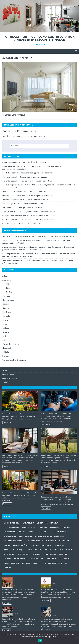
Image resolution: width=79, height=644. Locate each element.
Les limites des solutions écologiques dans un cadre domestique (27, 181)
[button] (76, 51)
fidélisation (64, 541)
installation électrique (14, 550)
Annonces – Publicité (10, 378)
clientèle (66, 527)
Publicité (6, 352)
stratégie (26, 563)
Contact (5, 382)
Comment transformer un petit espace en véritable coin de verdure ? (29, 216)
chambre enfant (29, 527)
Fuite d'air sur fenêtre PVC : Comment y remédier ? (22, 260)
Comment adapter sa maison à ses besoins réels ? (22, 224)
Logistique (6, 336)
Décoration (7, 296)
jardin (30, 550)
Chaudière (43, 527)
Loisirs (5, 340)
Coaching (6, 288)
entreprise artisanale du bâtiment (50, 536)
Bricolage (6, 284)
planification (50, 554)
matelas (48, 550)
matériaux (59, 550)
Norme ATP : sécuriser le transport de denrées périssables (25, 192)
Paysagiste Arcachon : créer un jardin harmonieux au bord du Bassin (29, 212)
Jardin (5, 324)
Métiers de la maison (11, 344)
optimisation (9, 554)
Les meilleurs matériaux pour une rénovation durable (23, 236)
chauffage (55, 527)
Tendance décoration (53, 563)
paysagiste (37, 554)
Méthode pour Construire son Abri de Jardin (19, 240)
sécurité (37, 563)
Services (6, 356)
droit (31, 532)
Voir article (7, 422)
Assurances (7, 280)
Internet (5, 320)
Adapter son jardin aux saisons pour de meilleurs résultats (25, 162)
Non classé (7, 348)
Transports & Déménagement (14, 360)
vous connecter (18, 136)
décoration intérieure (59, 532)
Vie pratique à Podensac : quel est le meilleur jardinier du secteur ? (28, 196)
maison (38, 550)
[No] (76, 638)
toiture (68, 563)
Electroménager (9, 300)
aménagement (28, 523)
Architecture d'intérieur (48, 523)
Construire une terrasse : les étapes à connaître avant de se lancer (28, 220)
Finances (6, 308)
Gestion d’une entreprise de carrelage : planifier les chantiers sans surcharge (65, 610)
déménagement (10, 536)
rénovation (65, 559)
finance (7, 545)
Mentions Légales (9, 374)
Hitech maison (8, 312)
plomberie (63, 554)
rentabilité (52, 559)
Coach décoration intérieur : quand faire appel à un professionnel (27, 173)
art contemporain (11, 527)
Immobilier (7, 316)
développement (26, 536)
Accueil (5, 370)
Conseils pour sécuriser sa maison (61, 236)
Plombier (7, 559)
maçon (69, 550)
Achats (5, 276)
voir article (7, 603)
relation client (38, 559)
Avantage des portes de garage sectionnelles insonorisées (25, 247)
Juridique (6, 328)
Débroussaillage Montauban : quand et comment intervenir (25, 200)
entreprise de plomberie (13, 541)
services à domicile (11, 563)
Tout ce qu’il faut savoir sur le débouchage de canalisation (25, 609)
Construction (7, 292)
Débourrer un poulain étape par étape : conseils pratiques (25, 177)
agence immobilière (12, 523)
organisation (24, 554)
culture (22, 532)
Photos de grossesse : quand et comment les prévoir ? (23, 203)
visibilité (7, 568)
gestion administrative (42, 545)
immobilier (60, 545)
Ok (40, 640)
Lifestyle (6, 332)
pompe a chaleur (21, 559)
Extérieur (6, 304)
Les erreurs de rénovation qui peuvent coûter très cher (23, 208)
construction (10, 532)
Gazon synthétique (21, 545)
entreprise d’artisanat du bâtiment (41, 541)
